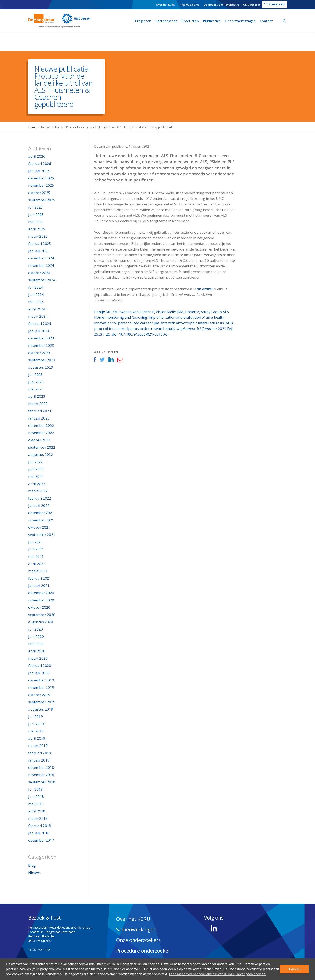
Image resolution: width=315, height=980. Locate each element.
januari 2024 (39, 331)
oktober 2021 (39, 527)
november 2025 (41, 185)
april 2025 (37, 229)
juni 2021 (36, 549)
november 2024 (41, 265)
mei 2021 (36, 556)
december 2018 (41, 767)
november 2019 (41, 687)
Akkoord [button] (294, 969)
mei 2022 (36, 476)
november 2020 (41, 600)
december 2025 (41, 178)
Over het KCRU (133, 919)
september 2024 (42, 280)
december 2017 (41, 840)
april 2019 (37, 738)
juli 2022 (36, 462)
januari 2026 (39, 171)
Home (32, 127)
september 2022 (42, 447)
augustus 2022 (41, 455)
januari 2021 (39, 586)
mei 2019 (36, 731)
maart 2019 (38, 746)
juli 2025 (36, 207)
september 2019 (42, 702)
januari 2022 (39, 505)
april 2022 (37, 484)
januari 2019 (39, 760)
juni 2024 (36, 294)
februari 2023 (40, 411)
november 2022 (41, 433)
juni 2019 (36, 724)
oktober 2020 (39, 607)
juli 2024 (36, 287)
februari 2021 (40, 578)
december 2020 (41, 593)
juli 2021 (36, 542)
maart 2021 (38, 571)
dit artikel (205, 289)
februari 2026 (40, 164)
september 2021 (42, 535)
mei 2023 (36, 389)
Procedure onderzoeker (143, 951)
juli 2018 (36, 789)
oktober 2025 (39, 193)
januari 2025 (39, 251)
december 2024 (41, 258)
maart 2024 (38, 316)
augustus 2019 (41, 709)
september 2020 (42, 615)
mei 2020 (36, 644)
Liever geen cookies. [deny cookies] (251, 974)
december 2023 (41, 338)
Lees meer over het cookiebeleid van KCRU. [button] (202, 974)
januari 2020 (39, 673)
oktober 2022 (39, 440)
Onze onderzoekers (138, 940)
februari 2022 (40, 498)
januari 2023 (39, 418)
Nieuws (34, 873)
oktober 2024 (39, 273)
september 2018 (42, 782)
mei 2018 (36, 804)
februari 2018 (40, 826)
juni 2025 (36, 214)
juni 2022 (36, 469)
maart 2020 (38, 658)
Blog (32, 865)
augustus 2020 (41, 622)
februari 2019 (40, 753)
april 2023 (37, 396)
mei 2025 (36, 222)
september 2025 (42, 200)
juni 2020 (36, 636)
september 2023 (42, 360)
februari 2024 (40, 324)
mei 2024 (36, 302)
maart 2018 (38, 818)
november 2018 (41, 775)
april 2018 (37, 811)
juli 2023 (36, 375)
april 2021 (37, 564)
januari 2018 (39, 833)
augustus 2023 (41, 367)
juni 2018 (36, 797)
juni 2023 (36, 382)
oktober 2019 (39, 695)
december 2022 (41, 425)
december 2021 (41, 513)
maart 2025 (38, 236)
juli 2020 (36, 629)
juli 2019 (36, 716)
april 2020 (37, 651)
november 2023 (41, 345)
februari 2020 (40, 666)
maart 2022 (38, 491)
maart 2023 (38, 404)
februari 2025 (40, 244)
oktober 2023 (39, 353)
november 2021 (41, 520)
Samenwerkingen (136, 929)
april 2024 (37, 309)
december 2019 (41, 680)
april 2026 (37, 156)
